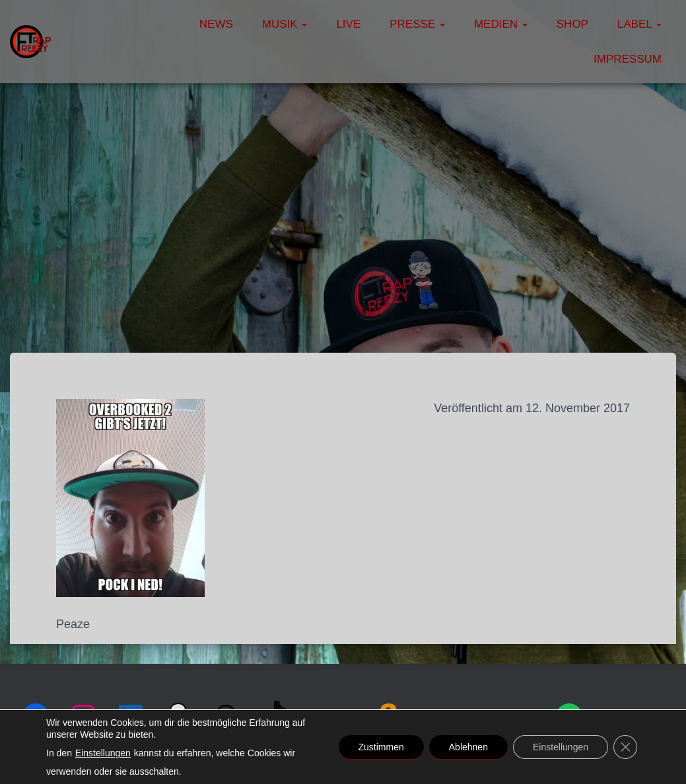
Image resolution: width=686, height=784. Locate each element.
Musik (285, 24)
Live (348, 24)
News (216, 24)
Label (639, 24)
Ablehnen (468, 747)
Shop (572, 24)
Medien (501, 24)
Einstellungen (103, 753)
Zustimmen (381, 747)
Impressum (628, 59)
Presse (417, 24)
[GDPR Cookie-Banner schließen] (625, 747)
